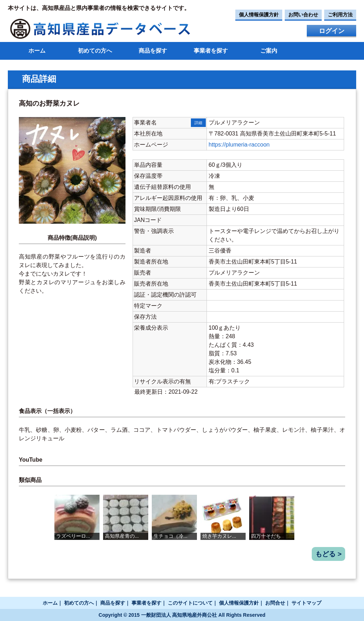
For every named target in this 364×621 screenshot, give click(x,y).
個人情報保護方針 (259, 15)
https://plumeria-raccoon (239, 145)
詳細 (198, 123)
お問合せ (275, 603)
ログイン (332, 31)
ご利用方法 (340, 15)
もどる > (328, 554)
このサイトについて (190, 603)
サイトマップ (306, 603)
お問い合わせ (303, 15)
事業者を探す (211, 51)
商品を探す (153, 51)
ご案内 (269, 51)
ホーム (37, 51)
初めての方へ (95, 51)
